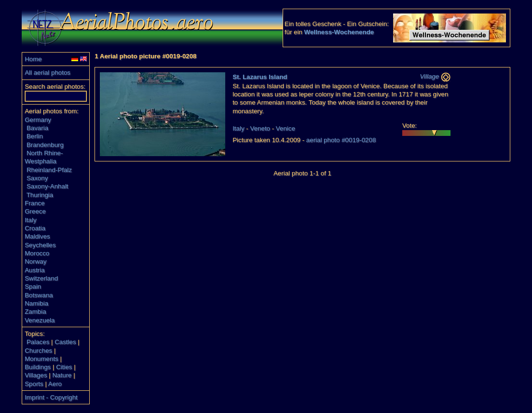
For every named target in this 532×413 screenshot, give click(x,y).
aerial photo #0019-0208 (341, 140)
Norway (35, 261)
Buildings (38, 367)
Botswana (39, 295)
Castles (65, 342)
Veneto (260, 128)
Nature (62, 375)
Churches (38, 351)
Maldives (37, 236)
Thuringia (40, 195)
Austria (34, 270)
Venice (286, 128)
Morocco (37, 253)
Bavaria (37, 128)
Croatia (35, 228)
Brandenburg (45, 145)
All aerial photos (48, 73)
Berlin (35, 136)
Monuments (41, 359)
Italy (30, 220)
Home (33, 59)
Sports (34, 384)
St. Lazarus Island (260, 77)
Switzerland (41, 278)
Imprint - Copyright (51, 397)
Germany (38, 120)
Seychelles (40, 245)
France (34, 203)
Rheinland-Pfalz (49, 170)
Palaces (38, 342)
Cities (64, 367)
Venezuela (40, 320)
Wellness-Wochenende (339, 32)
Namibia (36, 303)
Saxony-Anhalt (48, 186)
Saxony (37, 178)
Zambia (35, 312)
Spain (33, 286)
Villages (36, 375)
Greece (35, 211)
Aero (55, 384)
